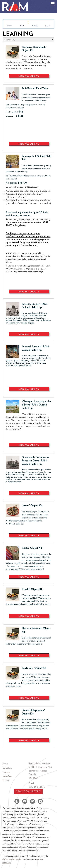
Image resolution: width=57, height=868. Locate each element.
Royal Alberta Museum (40, 763)
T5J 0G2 (33, 778)
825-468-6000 (37, 787)
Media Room (8, 776)
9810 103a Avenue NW (40, 767)
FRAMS (6, 780)
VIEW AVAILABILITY (29, 76)
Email (31, 783)
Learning (6, 772)
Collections (7, 768)
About (5, 764)
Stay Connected (28, 791)
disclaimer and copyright (12, 859)
